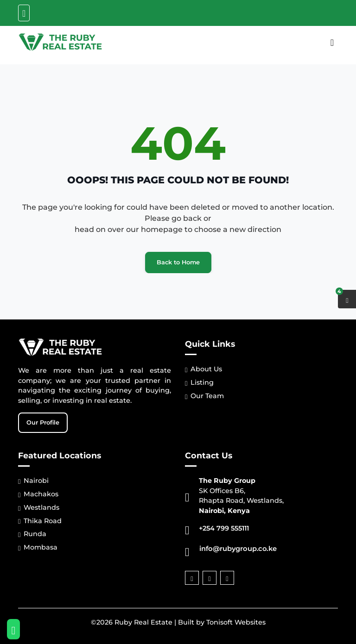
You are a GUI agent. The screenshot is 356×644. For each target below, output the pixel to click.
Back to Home (178, 262)
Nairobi (33, 481)
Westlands (39, 508)
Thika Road (40, 521)
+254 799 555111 (224, 528)
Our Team (204, 396)
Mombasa (38, 547)
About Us (203, 369)
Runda (32, 534)
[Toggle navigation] (24, 13)
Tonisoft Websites (236, 622)
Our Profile (43, 422)
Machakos (38, 494)
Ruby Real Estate (143, 622)
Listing (199, 383)
